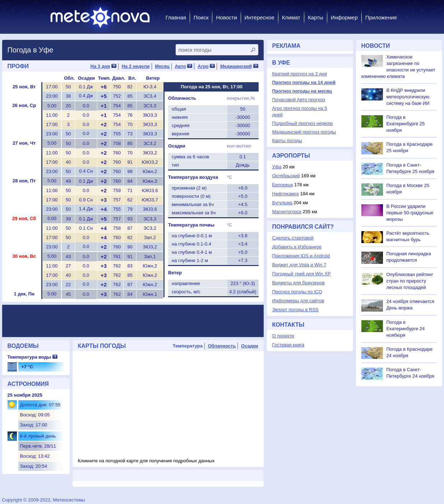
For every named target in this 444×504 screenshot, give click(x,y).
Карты (316, 17)
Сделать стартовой (293, 238)
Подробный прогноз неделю (303, 123)
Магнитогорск (287, 212)
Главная (176, 17)
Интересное (260, 17)
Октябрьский (286, 176)
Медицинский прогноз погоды (304, 132)
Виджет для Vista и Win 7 (299, 265)
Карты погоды (287, 141)
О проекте (283, 336)
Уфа (277, 167)
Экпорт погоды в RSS (295, 310)
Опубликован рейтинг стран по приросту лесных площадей (410, 281)
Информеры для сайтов (298, 301)
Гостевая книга (288, 345)
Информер (344, 17)
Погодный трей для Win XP (302, 274)
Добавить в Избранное (297, 247)
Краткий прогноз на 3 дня (300, 74)
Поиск (201, 17)
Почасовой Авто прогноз (299, 100)
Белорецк (283, 185)
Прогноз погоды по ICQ (297, 292)
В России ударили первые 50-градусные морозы (410, 213)
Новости (226, 17)
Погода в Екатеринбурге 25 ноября (406, 124)
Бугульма (282, 203)
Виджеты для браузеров (299, 283)
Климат (291, 17)
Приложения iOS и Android (301, 256)
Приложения (381, 17)
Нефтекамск (286, 194)
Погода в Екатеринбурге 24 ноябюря (406, 329)
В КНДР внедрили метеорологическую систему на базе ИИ (408, 97)
